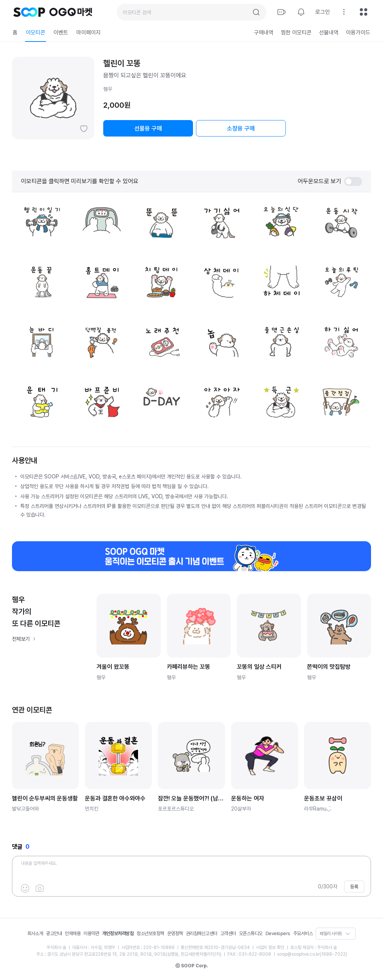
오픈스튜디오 (251, 933)
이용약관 (91, 933)
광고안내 (54, 933)
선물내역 (329, 33)
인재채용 (73, 933)
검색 (256, 12)
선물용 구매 (148, 128)
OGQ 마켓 (71, 12)
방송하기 (282, 12)
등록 (354, 887)
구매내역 (264, 33)
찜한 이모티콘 (296, 33)
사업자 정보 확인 (270, 947)
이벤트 (61, 33)
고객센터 (228, 933)
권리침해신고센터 (202, 933)
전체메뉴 (364, 12)
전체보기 (21, 639)
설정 (344, 12)
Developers (278, 933)
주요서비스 (303, 933)
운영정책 (175, 933)
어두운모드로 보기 (330, 181)
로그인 (323, 12)
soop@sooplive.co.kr (298, 954)
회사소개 (35, 933)
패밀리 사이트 (331, 934)
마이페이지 (88, 33)
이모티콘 (36, 33)
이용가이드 (358, 33)
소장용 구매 (241, 128)
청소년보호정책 (150, 933)
